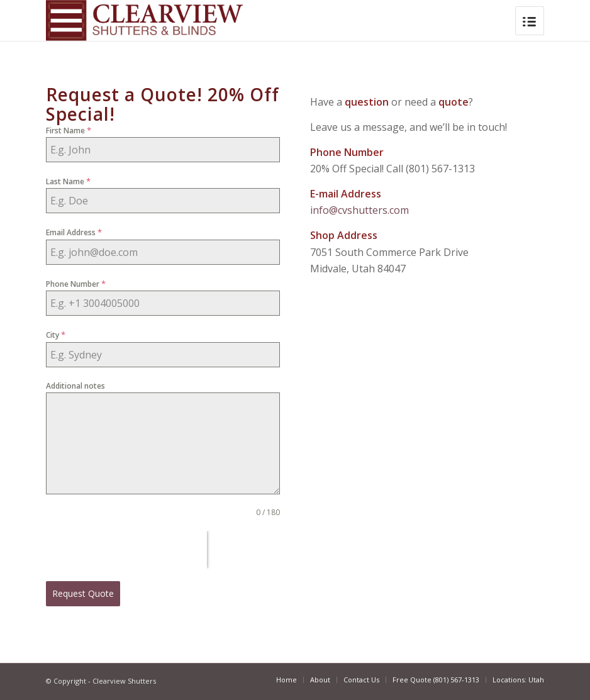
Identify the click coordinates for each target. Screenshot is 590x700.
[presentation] (126, 550)
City (56, 335)
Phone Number (76, 284)
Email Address (74, 232)
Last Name (68, 181)
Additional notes (75, 386)
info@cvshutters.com (359, 210)
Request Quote (83, 593)
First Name (69, 130)
